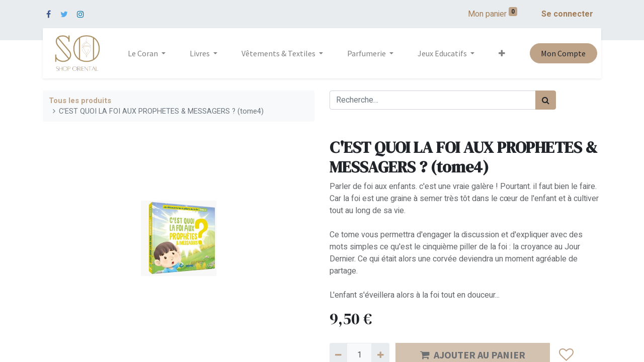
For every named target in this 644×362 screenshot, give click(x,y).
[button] (502, 53)
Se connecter (567, 14)
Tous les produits (80, 101)
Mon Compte (563, 53)
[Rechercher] (546, 100)
